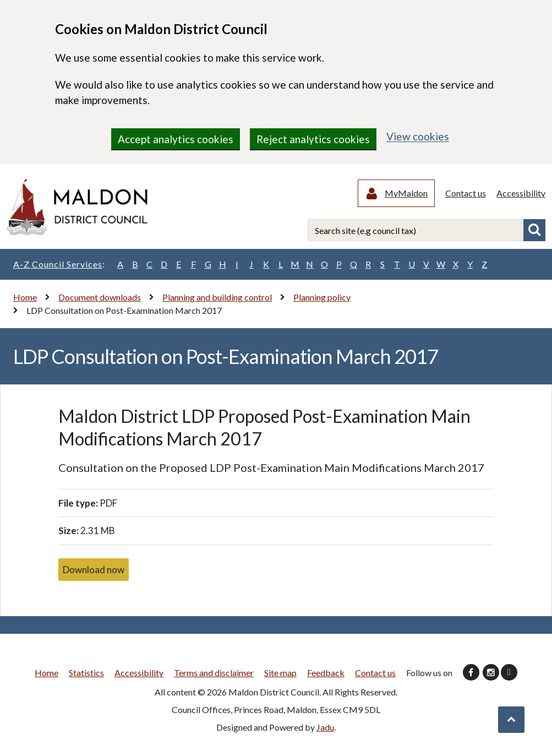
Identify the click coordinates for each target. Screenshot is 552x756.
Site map (280, 673)
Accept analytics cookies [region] (176, 139)
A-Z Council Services (59, 264)
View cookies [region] (418, 136)
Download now (94, 570)
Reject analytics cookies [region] (313, 139)
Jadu (325, 727)
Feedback (326, 673)
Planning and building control (217, 297)
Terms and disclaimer (214, 673)
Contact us (466, 193)
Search (534, 231)
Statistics (86, 673)
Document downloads (100, 297)
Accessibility (521, 193)
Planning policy (322, 297)
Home (25, 297)
